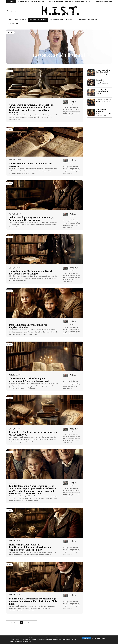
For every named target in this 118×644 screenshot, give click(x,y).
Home (10, 20)
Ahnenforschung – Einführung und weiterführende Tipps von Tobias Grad (29, 380)
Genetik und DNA (13, 23)
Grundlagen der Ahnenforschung (87, 20)
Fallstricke (70, 20)
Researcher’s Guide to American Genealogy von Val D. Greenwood (33, 433)
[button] (8, 10)
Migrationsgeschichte (56, 20)
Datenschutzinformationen (99, 638)
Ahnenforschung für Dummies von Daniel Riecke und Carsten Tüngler (30, 272)
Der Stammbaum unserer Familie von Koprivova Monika (28, 326)
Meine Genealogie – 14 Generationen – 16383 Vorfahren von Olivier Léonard (32, 219)
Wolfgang (12, 101)
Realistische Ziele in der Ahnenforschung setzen (104, 101)
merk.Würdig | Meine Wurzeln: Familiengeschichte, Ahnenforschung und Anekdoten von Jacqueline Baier (31, 547)
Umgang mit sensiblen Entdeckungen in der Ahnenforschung (103, 72)
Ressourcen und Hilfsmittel (38, 20)
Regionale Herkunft (21, 20)
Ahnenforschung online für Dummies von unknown (30, 165)
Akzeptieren (86, 638)
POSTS (73, 104)
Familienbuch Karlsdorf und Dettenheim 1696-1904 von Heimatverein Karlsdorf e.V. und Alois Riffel (33, 601)
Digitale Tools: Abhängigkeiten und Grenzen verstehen (102, 82)
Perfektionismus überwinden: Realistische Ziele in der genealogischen (103, 112)
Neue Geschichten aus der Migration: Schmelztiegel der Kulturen (73, 2)
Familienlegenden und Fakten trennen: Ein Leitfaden (103, 92)
